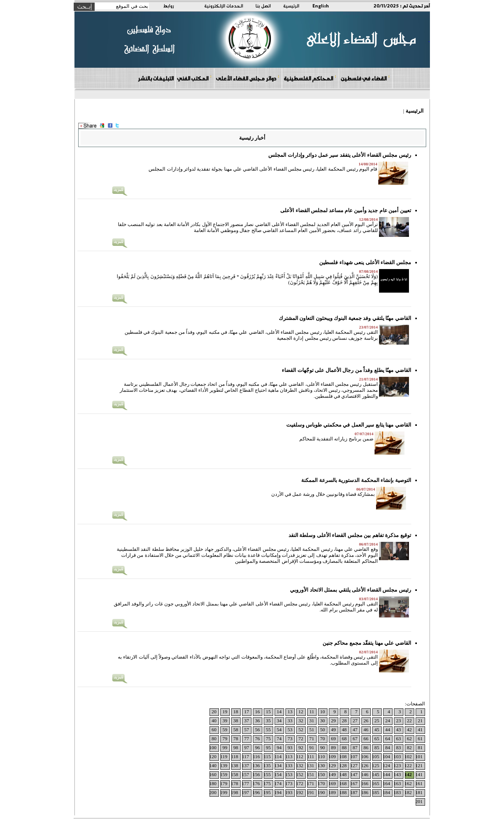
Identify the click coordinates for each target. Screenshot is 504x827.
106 (365, 756)
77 (247, 738)
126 (365, 765)
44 (388, 730)
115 (267, 756)
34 (279, 721)
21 (420, 721)
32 (301, 721)
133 (289, 765)
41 (420, 730)
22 (410, 721)
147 (354, 774)
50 (323, 730)
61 (420, 738)
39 (225, 721)
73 (290, 738)
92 (301, 747)
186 (365, 792)
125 (376, 765)
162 (408, 783)
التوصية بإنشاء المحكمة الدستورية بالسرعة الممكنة (356, 480)
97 (247, 747)
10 (323, 712)
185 (376, 792)
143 (397, 774)
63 (399, 738)
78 (236, 738)
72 (301, 738)
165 (376, 783)
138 (235, 765)
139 (224, 765)
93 (290, 747)
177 (245, 783)
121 (419, 765)
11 (312, 712)
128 (343, 765)
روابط (169, 6)
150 (321, 774)
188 (343, 792)
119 (224, 756)
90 (323, 747)
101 (419, 756)
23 (399, 721)
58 (236, 730)
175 (267, 783)
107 (354, 756)
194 (278, 792)
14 (279, 712)
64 (388, 738)
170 (321, 783)
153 (289, 774)
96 (258, 747)
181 (419, 792)
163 (397, 783)
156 (256, 774)
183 (397, 792)
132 (300, 765)
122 (408, 765)
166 (365, 783)
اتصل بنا (263, 6)
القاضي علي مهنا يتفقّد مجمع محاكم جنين (367, 643)
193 (289, 792)
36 (258, 721)
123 (397, 765)
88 (344, 747)
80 (214, 738)
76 (258, 738)
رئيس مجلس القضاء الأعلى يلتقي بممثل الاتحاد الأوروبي (351, 590)
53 (290, 730)
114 (278, 756)
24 (388, 721)
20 (214, 712)
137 (245, 765)
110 (321, 756)
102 (408, 756)
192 (300, 792)
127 (354, 765)
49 (334, 730)
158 (235, 774)
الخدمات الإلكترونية (224, 6)
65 (377, 738)
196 (256, 792)
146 (365, 774)
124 (387, 765)
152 (300, 774)
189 (332, 792)
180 (213, 783)
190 (321, 792)
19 (225, 712)
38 (236, 721)
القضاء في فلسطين (365, 78)
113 (289, 756)
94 (279, 747)
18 (236, 712)
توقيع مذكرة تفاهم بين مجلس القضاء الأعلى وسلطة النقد (350, 535)
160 (213, 774)
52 (301, 730)
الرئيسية (291, 6)
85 (377, 747)
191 (311, 792)
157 (245, 774)
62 (410, 738)
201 (419, 801)
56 (258, 730)
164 (387, 783)
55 (268, 730)
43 (399, 730)
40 (214, 721)
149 (332, 774)
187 (354, 792)
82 (410, 747)
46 (366, 730)
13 (290, 712)
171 (311, 783)
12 (301, 712)
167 (354, 783)
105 (376, 756)
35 (268, 721)
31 (312, 721)
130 (321, 765)
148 (343, 774)
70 (323, 738)
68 (344, 738)
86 (366, 747)
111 (311, 756)
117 (245, 756)
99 (225, 747)
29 (334, 721)
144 (387, 774)
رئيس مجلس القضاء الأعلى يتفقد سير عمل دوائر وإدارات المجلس (340, 155)
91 (312, 747)
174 (278, 783)
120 (213, 756)
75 (268, 738)
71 (312, 738)
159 (224, 774)
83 (399, 747)
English (321, 6)
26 (366, 721)
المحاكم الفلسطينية (310, 78)
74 (279, 738)
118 (234, 756)
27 (355, 721)
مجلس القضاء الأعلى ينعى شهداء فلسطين (365, 263)
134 (278, 765)
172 (300, 783)
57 (247, 730)
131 (311, 765)
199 (224, 792)
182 (408, 792)
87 (355, 747)
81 (420, 747)
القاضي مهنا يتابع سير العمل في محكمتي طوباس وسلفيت (349, 425)
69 (334, 738)
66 (366, 738)
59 (225, 730)
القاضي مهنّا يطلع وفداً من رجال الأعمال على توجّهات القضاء (346, 370)
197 (245, 792)
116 (256, 756)
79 (225, 738)
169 (332, 783)
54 (279, 730)
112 (300, 756)
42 (410, 730)
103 (397, 756)
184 (387, 792)
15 (268, 712)
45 (377, 730)
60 (214, 730)
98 (236, 747)
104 (387, 756)
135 (267, 765)
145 (376, 774)
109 (332, 756)
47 (355, 730)
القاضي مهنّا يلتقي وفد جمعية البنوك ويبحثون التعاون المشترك (345, 318)
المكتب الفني (194, 78)
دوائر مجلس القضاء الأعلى (248, 78)
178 (235, 783)
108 (343, 756)
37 (247, 721)
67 (355, 738)
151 (311, 774)
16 (258, 712)
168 (343, 783)
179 (224, 783)
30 (323, 721)
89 (334, 747)
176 (256, 783)
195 (267, 792)
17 (247, 712)
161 (419, 783)
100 (213, 747)
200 (213, 792)
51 (312, 730)
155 (267, 774)
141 (419, 774)
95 (268, 747)
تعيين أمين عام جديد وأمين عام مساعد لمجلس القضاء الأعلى (346, 210)
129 (332, 765)
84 (388, 747)
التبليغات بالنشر (156, 78)
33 (290, 721)
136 (256, 765)
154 (278, 774)
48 (344, 730)
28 (344, 721)
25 (377, 721)
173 (289, 783)
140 (213, 765)
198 (235, 792)
